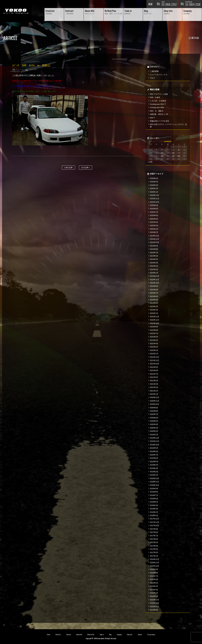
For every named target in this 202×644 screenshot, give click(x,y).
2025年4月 (154, 222)
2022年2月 (154, 350)
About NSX (79, 635)
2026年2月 (154, 188)
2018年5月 (154, 502)
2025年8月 (154, 209)
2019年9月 (154, 448)
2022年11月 (154, 320)
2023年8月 (154, 290)
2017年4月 (154, 546)
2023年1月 (154, 313)
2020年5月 (154, 421)
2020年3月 (154, 428)
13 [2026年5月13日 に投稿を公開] (162, 153)
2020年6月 (154, 418)
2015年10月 (154, 606)
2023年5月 (154, 300)
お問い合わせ (150, 4)
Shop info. (130, 635)
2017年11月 (154, 522)
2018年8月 (154, 492)
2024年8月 (154, 249)
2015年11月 (154, 603)
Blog (110, 635)
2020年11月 (154, 401)
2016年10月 (154, 566)
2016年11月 (154, 563)
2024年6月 (154, 256)
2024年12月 (154, 236)
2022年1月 (154, 354)
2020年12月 (154, 397)
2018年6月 (154, 499)
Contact (140, 635)
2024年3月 (154, 266)
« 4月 (150, 162)
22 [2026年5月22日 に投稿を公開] (173, 156)
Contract (68, 635)
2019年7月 (154, 455)
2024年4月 (154, 263)
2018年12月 (154, 478)
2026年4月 (154, 182)
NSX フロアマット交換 (159, 94)
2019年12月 (154, 438)
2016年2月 (154, 593)
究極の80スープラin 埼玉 (160, 121)
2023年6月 (154, 296)
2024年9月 (154, 246)
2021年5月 (154, 381)
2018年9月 (154, 488)
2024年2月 (154, 269)
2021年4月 (154, 384)
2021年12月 (154, 357)
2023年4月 (154, 303)
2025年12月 (154, 195)
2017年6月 (154, 539)
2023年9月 (154, 286)
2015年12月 (154, 600)
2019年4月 (154, 465)
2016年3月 (154, 590)
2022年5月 (154, 340)
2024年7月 (154, 253)
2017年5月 (154, 542)
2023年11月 (154, 280)
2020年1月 (154, 435)
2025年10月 (154, 202)
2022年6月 (154, 337)
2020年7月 (154, 414)
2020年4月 (154, 424)
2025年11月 (154, 199)
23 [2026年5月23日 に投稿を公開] (179, 156)
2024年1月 (154, 273)
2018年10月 (154, 485)
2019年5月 (154, 462)
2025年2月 (154, 229)
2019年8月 (154, 451)
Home (48, 635)
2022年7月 (154, 333)
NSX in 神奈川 (157, 111)
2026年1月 (154, 192)
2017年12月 (154, 519)
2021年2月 (154, 391)
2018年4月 (154, 505)
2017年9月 (154, 529)
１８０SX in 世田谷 (158, 101)
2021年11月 (154, 360)
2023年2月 (154, 310)
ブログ (153, 78)
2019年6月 (154, 458)
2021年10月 (154, 364)
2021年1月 (154, 394)
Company (119, 635)
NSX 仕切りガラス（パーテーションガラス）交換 (168, 125)
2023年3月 (154, 306)
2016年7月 (154, 576)
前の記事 (68, 168)
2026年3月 (154, 185)
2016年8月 (154, 573)
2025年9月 (154, 205)
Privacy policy (151, 635)
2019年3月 (154, 468)
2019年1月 (154, 475)
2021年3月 (154, 387)
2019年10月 (154, 445)
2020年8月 (154, 411)
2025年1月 (154, 232)
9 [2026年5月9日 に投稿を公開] (179, 150)
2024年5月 (154, 259)
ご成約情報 (33, 69)
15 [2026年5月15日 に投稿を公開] (173, 153)
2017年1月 (154, 556)
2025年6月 (154, 215)
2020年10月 (154, 404)
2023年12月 (154, 276)
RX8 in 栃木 (155, 97)
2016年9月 (154, 569)
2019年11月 (154, 441)
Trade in (102, 635)
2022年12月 (154, 317)
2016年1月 (154, 596)
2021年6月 (154, 377)
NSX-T (152, 118)
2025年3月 (154, 225)
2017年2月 (154, 552)
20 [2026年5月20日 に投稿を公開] (162, 156)
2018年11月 (154, 482)
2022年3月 (154, 347)
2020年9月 (154, 408)
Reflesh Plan (91, 635)
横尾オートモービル (16, 11)
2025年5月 (154, 219)
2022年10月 (154, 323)
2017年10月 (154, 526)
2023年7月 (154, 293)
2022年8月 (154, 330)
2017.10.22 (19, 69)
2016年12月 (154, 559)
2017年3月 (154, 549)
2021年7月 (154, 374)
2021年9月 (154, 367)
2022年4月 (154, 344)
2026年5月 (154, 178)
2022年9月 (154, 327)
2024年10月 (154, 242)
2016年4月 (154, 586)
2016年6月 (154, 579)
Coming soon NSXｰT (158, 104)
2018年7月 (154, 495)
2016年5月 (154, 583)
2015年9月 (154, 610)
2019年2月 (154, 472)
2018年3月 (154, 509)
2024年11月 (154, 239)
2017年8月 (154, 532)
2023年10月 (154, 283)
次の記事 (85, 168)
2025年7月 (154, 212)
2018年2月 (154, 512)
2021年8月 (154, 370)
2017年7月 (154, 536)
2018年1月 (154, 515)
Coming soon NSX (157, 107)
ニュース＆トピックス (159, 75)
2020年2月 (154, 431)
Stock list (58, 635)
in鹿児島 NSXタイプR (159, 114)
